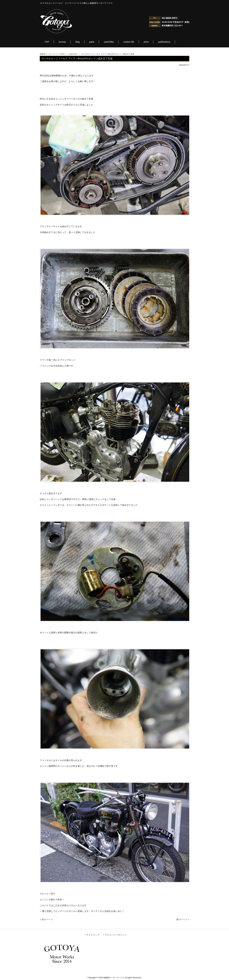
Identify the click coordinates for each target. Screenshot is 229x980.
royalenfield (73, 54)
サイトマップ (93, 935)
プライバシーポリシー (116, 935)
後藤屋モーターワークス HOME (52, 54)
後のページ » (183, 919)
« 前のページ (46, 919)
